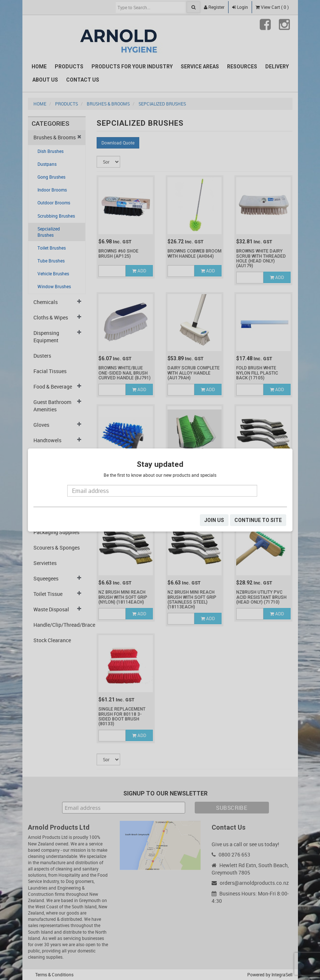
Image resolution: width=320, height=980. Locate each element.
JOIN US (214, 520)
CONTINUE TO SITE (258, 520)
